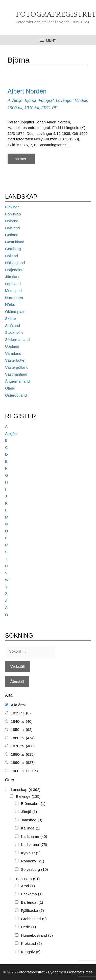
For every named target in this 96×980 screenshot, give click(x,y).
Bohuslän (13, 214)
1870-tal (23, 746)
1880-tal (23, 755)
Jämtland (13, 277)
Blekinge (12, 207)
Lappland (13, 284)
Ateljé (17, 100)
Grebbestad (34, 919)
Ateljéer (11, 433)
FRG (45, 108)
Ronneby (33, 861)
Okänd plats (15, 312)
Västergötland (17, 367)
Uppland (12, 346)
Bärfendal (32, 903)
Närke (10, 304)
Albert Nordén (27, 91)
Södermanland (17, 339)
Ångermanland (17, 381)
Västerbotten (16, 360)
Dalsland (12, 228)
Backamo (32, 894)
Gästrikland (15, 242)
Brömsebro (33, 804)
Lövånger (64, 100)
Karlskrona (34, 845)
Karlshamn (34, 837)
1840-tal (22, 722)
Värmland (13, 353)
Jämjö (29, 812)
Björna (31, 100)
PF (55, 108)
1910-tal (32, 108)
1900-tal (15, 108)
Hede (28, 927)
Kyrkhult (31, 853)
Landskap (26, 790)
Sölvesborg (34, 870)
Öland (10, 388)
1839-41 (21, 713)
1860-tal (23, 738)
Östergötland (16, 395)
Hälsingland (15, 263)
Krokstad (31, 944)
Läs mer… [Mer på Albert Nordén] (21, 159)
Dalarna (12, 221)
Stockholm (14, 332)
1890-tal (23, 763)
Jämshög (32, 820)
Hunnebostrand (37, 936)
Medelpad (13, 291)
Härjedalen (14, 270)
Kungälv (31, 952)
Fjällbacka (32, 911)
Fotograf (46, 100)
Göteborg (13, 249)
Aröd (28, 886)
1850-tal (22, 730)
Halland (11, 256)
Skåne (10, 318)
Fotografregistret (56, 15)
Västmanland (16, 374)
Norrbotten (14, 298)
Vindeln (81, 100)
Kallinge (31, 828)
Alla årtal (18, 705)
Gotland (12, 235)
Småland (13, 326)
